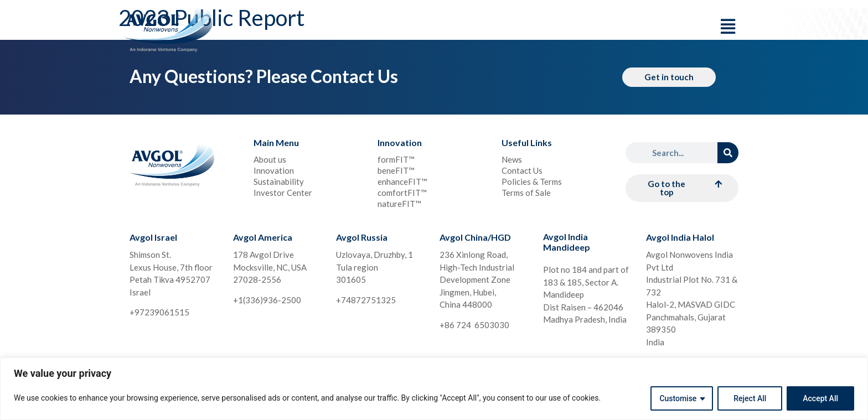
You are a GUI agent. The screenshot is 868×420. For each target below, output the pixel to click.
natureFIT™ (399, 204)
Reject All (750, 398)
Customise (678, 398)
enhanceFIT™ (402, 182)
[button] (682, 188)
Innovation (274, 170)
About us (270, 159)
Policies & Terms (532, 182)
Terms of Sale (526, 193)
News (512, 159)
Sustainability (279, 182)
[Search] (728, 153)
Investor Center (283, 193)
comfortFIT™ (402, 193)
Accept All (820, 398)
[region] (434, 389)
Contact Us (522, 170)
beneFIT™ (396, 170)
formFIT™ (396, 159)
